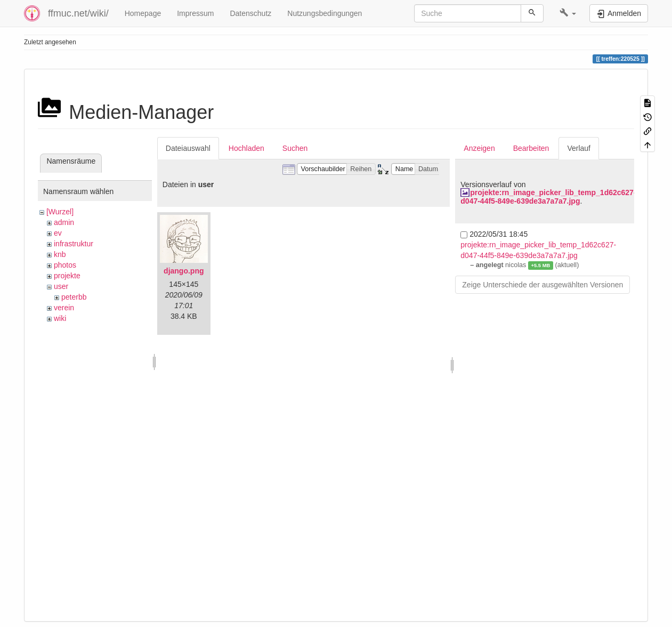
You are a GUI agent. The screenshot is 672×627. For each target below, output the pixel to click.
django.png (184, 271)
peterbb (74, 297)
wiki (60, 318)
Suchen (295, 148)
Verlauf (579, 148)
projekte (67, 276)
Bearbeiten (531, 148)
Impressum (195, 13)
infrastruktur (74, 244)
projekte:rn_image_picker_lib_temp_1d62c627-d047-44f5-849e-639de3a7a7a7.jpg (548, 196)
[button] (568, 13)
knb (60, 254)
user (61, 286)
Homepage (143, 13)
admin (64, 222)
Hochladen (246, 148)
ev (58, 233)
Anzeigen (479, 148)
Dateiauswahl (188, 148)
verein (64, 308)
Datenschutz (250, 13)
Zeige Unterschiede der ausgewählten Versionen (543, 285)
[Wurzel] (60, 212)
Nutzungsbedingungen (325, 13)
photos (65, 265)
